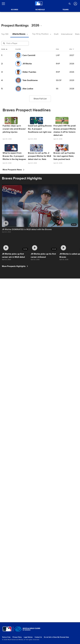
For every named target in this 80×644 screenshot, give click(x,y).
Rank (4, 49)
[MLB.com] (7, 636)
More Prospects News (13, 184)
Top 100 (5, 34)
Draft (58, 34)
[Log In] (75, 4)
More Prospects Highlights (16, 617)
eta (72, 49)
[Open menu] (4, 4)
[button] (70, 4)
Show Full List (40, 99)
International (68, 34)
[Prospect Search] (15, 43)
